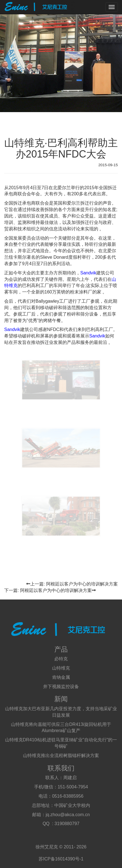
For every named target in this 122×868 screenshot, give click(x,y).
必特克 (61, 659)
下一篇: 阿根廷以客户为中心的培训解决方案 (50, 590)
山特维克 (61, 668)
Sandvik (88, 273)
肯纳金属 (61, 677)
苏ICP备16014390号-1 (61, 859)
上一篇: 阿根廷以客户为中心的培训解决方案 (72, 584)
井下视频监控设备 (61, 687)
